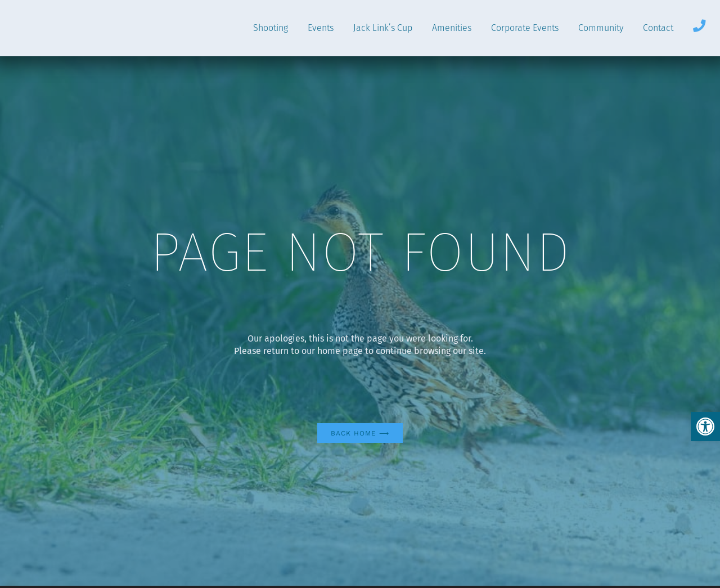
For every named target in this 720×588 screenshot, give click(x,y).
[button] (705, 427)
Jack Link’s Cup (383, 28)
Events (321, 28)
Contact (658, 28)
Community (601, 28)
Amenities (452, 28)
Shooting (271, 28)
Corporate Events (525, 28)
